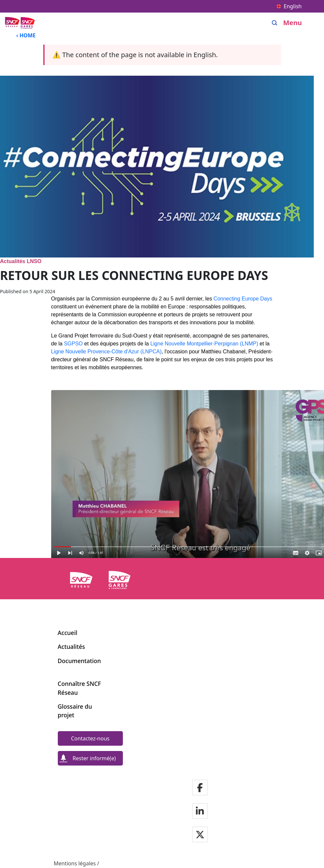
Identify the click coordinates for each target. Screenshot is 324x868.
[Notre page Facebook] (200, 788)
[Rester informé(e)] (90, 758)
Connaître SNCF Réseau (79, 688)
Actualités (72, 647)
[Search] (275, 23)
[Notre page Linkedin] (200, 812)
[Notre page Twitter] (200, 835)
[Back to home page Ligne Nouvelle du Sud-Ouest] (20, 23)
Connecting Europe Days (243, 299)
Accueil (68, 633)
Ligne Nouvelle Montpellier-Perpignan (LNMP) (204, 344)
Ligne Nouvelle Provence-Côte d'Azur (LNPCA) (107, 352)
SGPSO (73, 344)
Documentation (79, 661)
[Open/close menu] (297, 23)
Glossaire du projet (75, 711)
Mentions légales (75, 863)
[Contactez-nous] (90, 738)
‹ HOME (26, 35)
